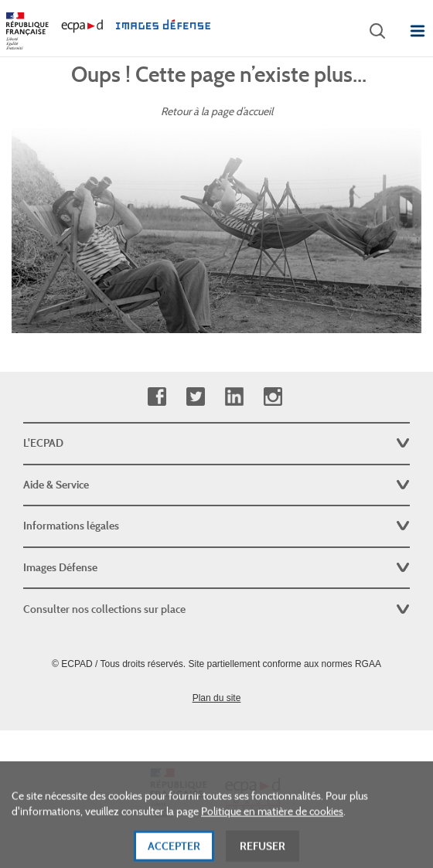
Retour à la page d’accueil (217, 111)
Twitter (195, 397)
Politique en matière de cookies (272, 821)
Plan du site (217, 698)
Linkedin (234, 397)
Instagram (273, 397)
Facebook (157, 397)
